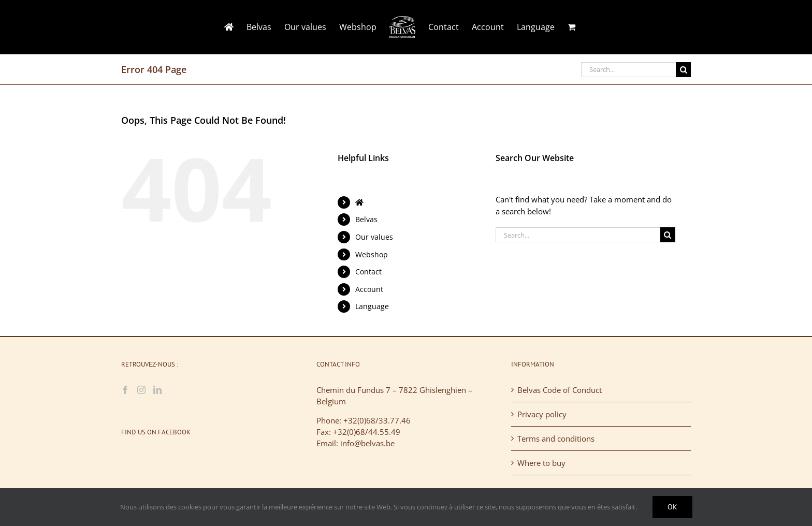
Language (372, 306)
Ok (672, 507)
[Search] (683, 70)
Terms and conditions (556, 439)
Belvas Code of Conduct (560, 390)
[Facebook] (125, 390)
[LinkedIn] (157, 390)
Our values (374, 237)
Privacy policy (542, 414)
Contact (368, 272)
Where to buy (541, 463)
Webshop (372, 254)
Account (369, 289)
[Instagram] (141, 390)
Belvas (366, 219)
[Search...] (628, 70)
